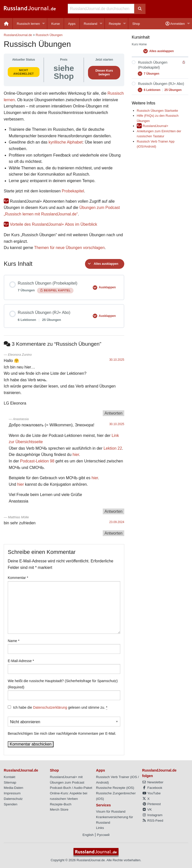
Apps (72, 24)
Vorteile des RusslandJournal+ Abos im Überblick (53, 224)
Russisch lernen (28, 24)
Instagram (152, 815)
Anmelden (175, 24)
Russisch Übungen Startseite (157, 111)
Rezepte (115, 24)
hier (76, 455)
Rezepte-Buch (61, 804)
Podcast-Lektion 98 (37, 461)
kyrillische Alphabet (65, 142)
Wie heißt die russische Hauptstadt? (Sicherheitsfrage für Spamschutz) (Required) (63, 684)
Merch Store (59, 810)
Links (100, 828)
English (88, 835)
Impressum (12, 793)
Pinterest (151, 804)
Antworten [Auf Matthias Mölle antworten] (113, 533)
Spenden (10, 804)
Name (14, 641)
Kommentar (18, 578)
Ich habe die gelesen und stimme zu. (60, 708)
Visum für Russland (111, 812)
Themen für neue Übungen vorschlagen (69, 248)
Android (102, 782)
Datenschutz (13, 799)
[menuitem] (6, 24)
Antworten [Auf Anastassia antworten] (113, 511)
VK (147, 810)
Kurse (55, 24)
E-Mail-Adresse (21, 661)
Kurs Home (139, 44)
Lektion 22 (113, 448)
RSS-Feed (153, 821)
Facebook (152, 788)
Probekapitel (73, 191)
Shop (136, 24)
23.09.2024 (117, 522)
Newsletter (153, 782)
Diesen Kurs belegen (104, 73)
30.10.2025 (117, 360)
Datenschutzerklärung (50, 707)
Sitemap (10, 782)
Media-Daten (13, 788)
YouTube (151, 793)
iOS (134, 777)
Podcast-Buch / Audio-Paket (71, 788)
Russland (90, 24)
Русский (103, 835)
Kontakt (9, 777)
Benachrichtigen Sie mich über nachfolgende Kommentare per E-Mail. (64, 726)
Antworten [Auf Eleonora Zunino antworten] (113, 413)
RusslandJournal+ (156, 126)
